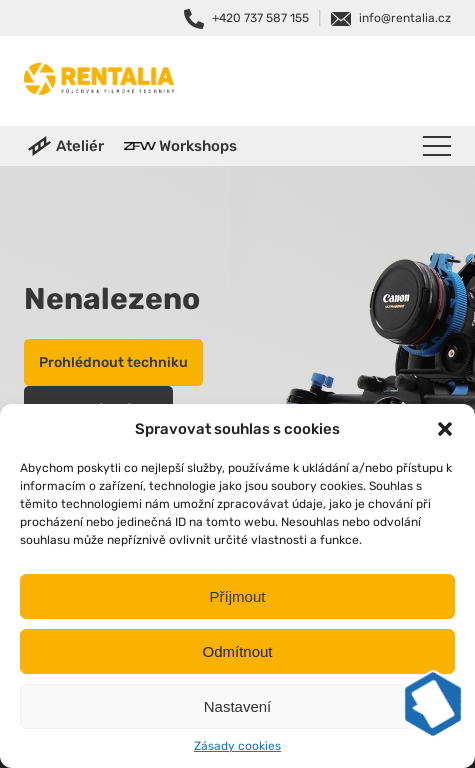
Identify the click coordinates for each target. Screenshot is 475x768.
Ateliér (80, 146)
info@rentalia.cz (405, 18)
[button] (445, 429)
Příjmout (238, 596)
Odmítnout (237, 651)
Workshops (198, 146)
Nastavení (238, 706)
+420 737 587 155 (260, 18)
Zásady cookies (237, 746)
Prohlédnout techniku (113, 362)
